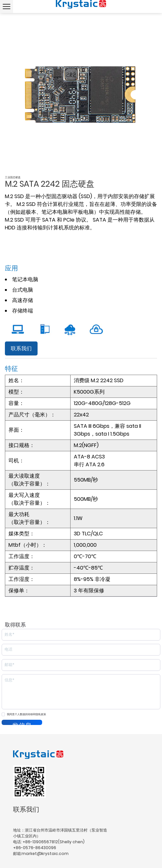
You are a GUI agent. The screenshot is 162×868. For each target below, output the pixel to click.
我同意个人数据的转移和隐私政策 (26, 714)
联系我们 (21, 348)
